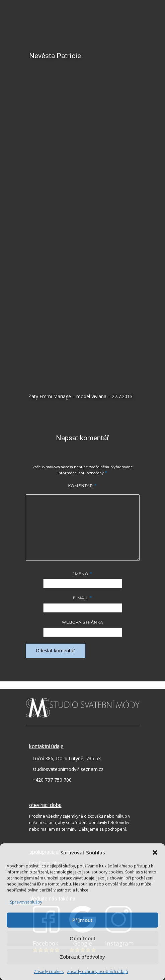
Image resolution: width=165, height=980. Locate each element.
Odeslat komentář (56, 650)
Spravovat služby (26, 902)
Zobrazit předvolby (82, 957)
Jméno (82, 574)
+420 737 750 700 (52, 780)
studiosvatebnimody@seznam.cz (68, 769)
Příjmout (82, 920)
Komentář (82, 486)
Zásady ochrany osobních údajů (97, 971)
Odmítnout (83, 938)
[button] (155, 852)
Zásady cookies (49, 971)
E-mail (82, 598)
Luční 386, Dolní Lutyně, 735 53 (67, 758)
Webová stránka (83, 622)
